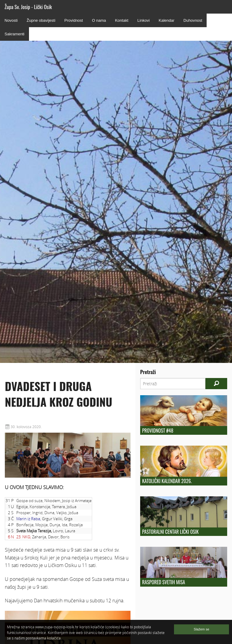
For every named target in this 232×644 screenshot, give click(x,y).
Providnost (74, 20)
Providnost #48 (158, 431)
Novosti (11, 20)
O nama (99, 20)
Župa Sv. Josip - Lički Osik (28, 7)
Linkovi (143, 20)
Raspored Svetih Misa (163, 582)
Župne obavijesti (41, 20)
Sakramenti (14, 34)
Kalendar (166, 20)
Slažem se (201, 629)
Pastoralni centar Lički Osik (170, 532)
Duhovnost (193, 20)
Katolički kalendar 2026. (167, 481)
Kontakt (122, 20)
